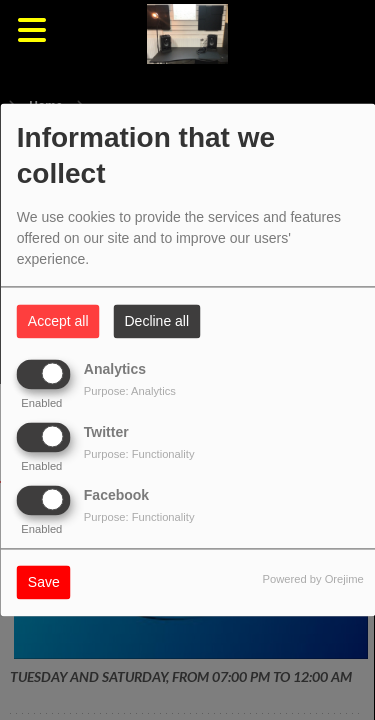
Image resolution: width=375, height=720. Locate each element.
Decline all (157, 322)
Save (44, 583)
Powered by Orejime (312, 580)
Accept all (58, 322)
